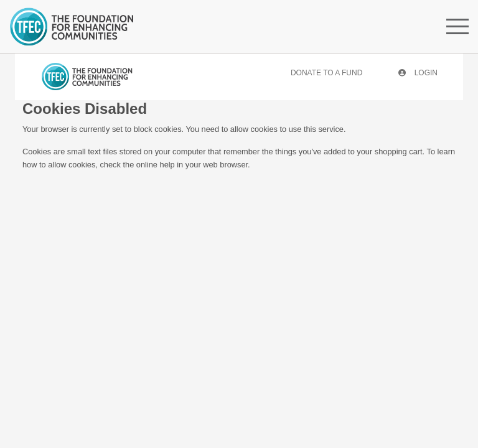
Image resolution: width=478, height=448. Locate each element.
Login (418, 73)
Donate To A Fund (326, 73)
